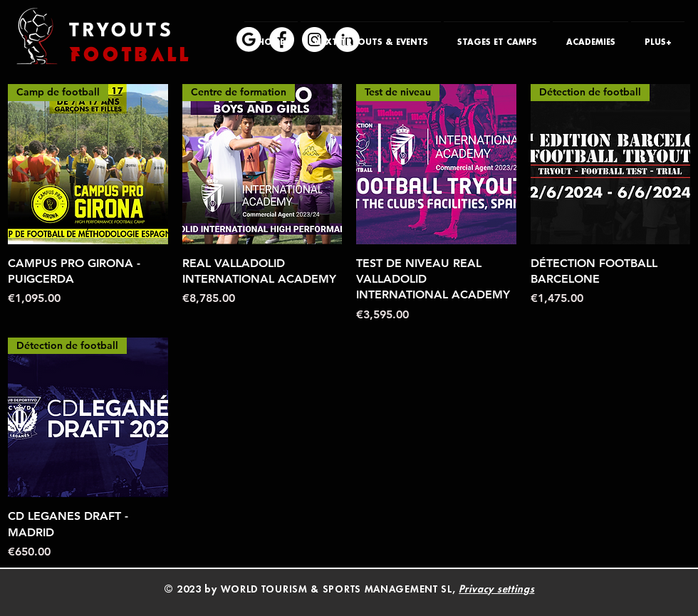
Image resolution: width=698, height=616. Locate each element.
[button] (371, 36)
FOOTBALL (131, 54)
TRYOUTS (121, 31)
